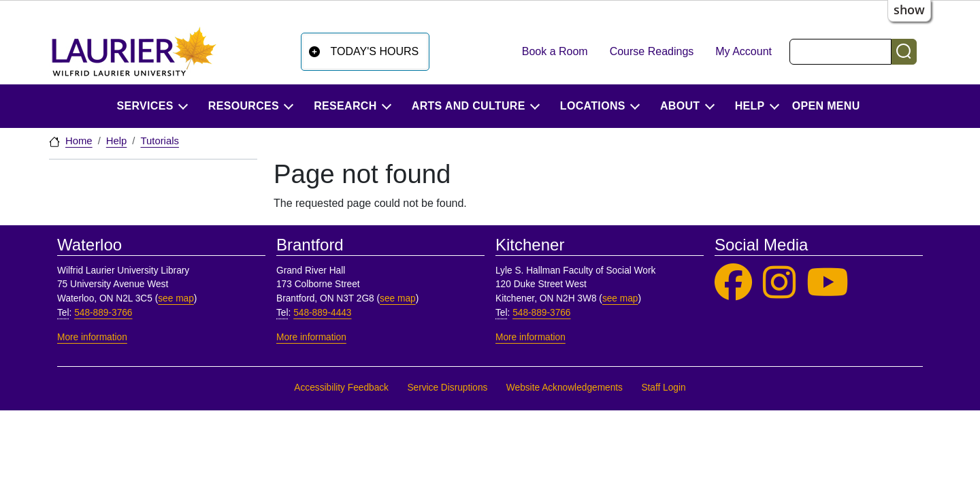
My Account (744, 51)
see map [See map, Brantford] (398, 298)
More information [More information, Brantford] (311, 337)
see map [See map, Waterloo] (176, 298)
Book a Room (555, 51)
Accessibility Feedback (341, 388)
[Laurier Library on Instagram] (779, 283)
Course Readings (652, 51)
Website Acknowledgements (565, 388)
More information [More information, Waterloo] (92, 337)
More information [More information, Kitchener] (530, 337)
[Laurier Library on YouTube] (828, 283)
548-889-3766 (103, 313)
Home (79, 141)
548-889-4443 (322, 313)
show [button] (909, 10)
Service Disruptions (447, 388)
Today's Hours (375, 51)
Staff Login (663, 388)
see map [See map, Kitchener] (620, 298)
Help (117, 141)
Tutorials (159, 141)
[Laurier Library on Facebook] (733, 283)
